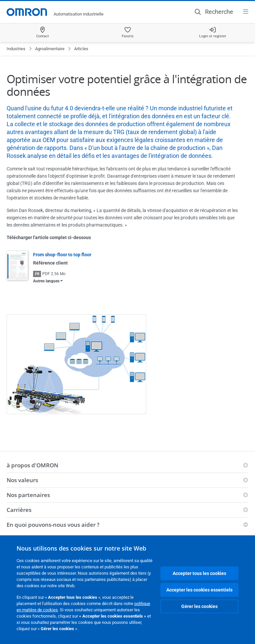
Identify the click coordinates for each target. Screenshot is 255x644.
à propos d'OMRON (32, 465)
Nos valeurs (22, 480)
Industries (16, 49)
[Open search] (214, 12)
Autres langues (46, 281)
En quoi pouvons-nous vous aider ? (53, 525)
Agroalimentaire (50, 49)
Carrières (19, 510)
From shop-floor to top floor (62, 255)
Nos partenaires (28, 495)
